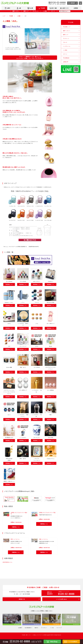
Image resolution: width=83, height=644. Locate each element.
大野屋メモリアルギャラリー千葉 (47, 513)
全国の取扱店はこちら (7, 562)
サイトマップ (59, 628)
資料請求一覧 (22, 599)
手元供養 (11, 16)
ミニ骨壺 (45, 11)
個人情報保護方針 (28, 628)
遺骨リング (26, 11)
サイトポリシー (44, 628)
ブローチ (65, 42)
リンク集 (52, 628)
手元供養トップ (67, 27)
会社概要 (20, 628)
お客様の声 (66, 62)
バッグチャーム (67, 46)
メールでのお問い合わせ (61, 599)
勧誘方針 (36, 628)
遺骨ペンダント (16, 11)
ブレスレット (36, 11)
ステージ (53, 11)
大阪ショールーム (43, 539)
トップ (4, 16)
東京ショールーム (15, 539)
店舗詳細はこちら (16, 527)
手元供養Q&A (66, 58)
